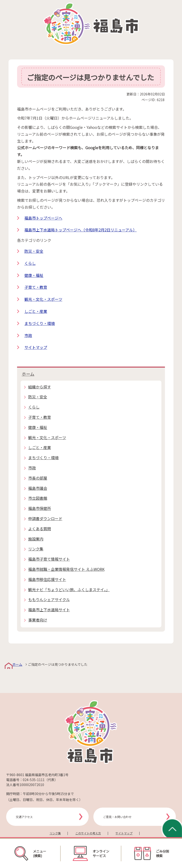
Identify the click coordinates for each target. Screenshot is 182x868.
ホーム (28, 374)
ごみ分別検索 (152, 853)
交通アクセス (24, 817)
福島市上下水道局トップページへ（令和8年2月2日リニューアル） (81, 230)
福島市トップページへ (43, 218)
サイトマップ (36, 347)
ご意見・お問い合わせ (117, 817)
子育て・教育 (36, 287)
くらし (30, 263)
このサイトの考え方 (88, 833)
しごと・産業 (36, 311)
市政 (28, 335)
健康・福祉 (34, 275)
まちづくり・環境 (40, 323)
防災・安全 (34, 251)
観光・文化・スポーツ (43, 299)
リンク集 (55, 833)
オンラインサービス (91, 853)
